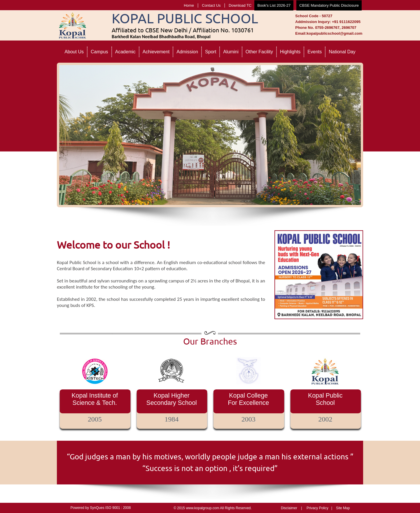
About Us (74, 52)
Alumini (231, 52)
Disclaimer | (291, 508)
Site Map (343, 508)
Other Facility (259, 52)
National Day (342, 52)
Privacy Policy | (319, 508)
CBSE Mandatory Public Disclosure (329, 5)
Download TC (240, 5)
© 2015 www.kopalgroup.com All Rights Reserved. (213, 508)
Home (189, 5)
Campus (99, 52)
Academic (125, 52)
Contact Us (211, 5)
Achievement (156, 52)
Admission (187, 52)
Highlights (290, 52)
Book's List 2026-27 (274, 5)
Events (315, 52)
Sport (211, 52)
